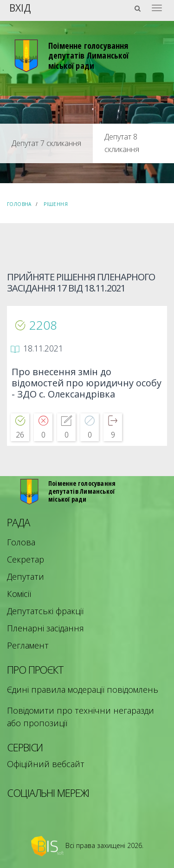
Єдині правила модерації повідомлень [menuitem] (83, 689)
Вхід (20, 7)
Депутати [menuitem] (26, 576)
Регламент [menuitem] (28, 645)
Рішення (56, 204)
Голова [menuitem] (21, 542)
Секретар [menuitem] (26, 559)
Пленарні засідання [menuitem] (45, 628)
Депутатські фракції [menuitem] (45, 611)
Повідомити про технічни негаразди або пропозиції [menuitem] (81, 717)
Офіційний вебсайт (46, 764)
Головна (19, 204)
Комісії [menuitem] (19, 594)
